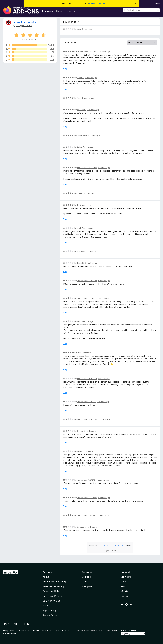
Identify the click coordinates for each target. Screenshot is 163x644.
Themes (60, 11)
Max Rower (82, 135)
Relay (124, 586)
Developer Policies (52, 596)
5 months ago (88, 98)
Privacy (6, 624)
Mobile (85, 582)
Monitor (125, 591)
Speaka (81, 527)
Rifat (79, 98)
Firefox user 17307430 (87, 419)
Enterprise (87, 586)
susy (79, 29)
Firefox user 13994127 (87, 402)
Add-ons (47, 572)
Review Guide (50, 615)
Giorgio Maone (24, 26)
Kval (79, 228)
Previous (93, 545)
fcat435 (81, 263)
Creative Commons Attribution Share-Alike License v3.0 (91, 631)
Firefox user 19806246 (87, 52)
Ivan (79, 353)
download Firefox (97, 3)
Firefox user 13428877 (87, 298)
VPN (123, 582)
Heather (81, 78)
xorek (80, 451)
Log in (157, 3)
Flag (65, 68)
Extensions (47, 11)
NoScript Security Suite (25, 22)
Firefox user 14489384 (87, 515)
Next (128, 545)
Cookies (17, 624)
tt (78, 205)
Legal (27, 624)
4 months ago (104, 52)
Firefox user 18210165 (87, 480)
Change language (128, 630)
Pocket (125, 596)
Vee (79, 321)
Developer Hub (50, 591)
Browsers (126, 577)
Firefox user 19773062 (87, 168)
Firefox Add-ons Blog (54, 582)
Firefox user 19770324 (87, 498)
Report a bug (49, 610)
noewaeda (82, 110)
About (46, 577)
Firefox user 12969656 (87, 281)
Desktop (86, 577)
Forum (46, 606)
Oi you (80, 431)
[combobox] (141, 10)
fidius (79, 147)
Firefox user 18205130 (87, 379)
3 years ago (87, 29)
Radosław (81, 251)
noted (27, 631)
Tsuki (79, 193)
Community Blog (51, 601)
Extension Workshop (53, 586)
